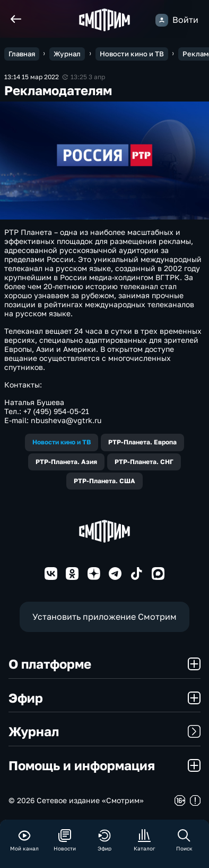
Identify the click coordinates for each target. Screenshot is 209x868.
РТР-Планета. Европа (142, 442)
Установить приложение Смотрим (104, 617)
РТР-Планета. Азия (66, 462)
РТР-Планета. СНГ (144, 462)
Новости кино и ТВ (62, 442)
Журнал (104, 731)
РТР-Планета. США (104, 481)
